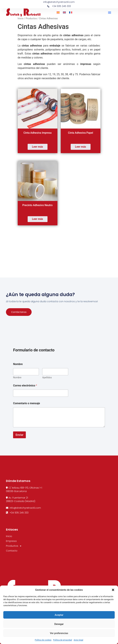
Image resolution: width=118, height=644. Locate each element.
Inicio (21, 18)
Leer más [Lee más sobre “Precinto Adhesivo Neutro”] (37, 219)
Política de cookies (43, 640)
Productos (31, 18)
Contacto (12, 551)
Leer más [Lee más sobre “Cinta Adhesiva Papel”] (80, 147)
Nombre (17, 377)
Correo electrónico (25, 386)
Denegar (59, 624)
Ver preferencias (59, 633)
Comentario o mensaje (26, 403)
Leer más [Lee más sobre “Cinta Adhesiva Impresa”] (37, 147)
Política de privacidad (63, 640)
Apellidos (47, 377)
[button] (113, 590)
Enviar (19, 435)
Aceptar (59, 615)
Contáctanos (19, 312)
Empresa (11, 541)
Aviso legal (78, 640)
